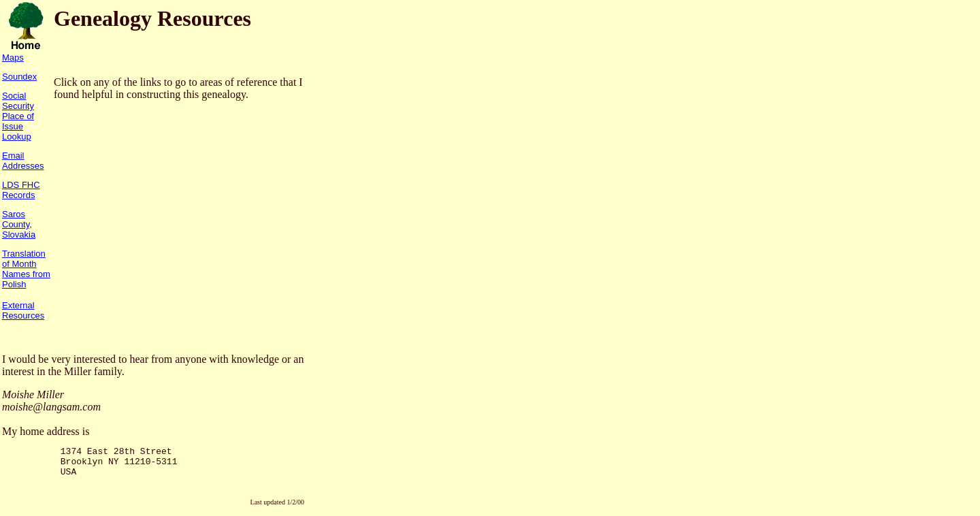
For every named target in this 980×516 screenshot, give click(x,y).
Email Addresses (23, 161)
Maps (13, 58)
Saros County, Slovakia (19, 224)
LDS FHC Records (21, 190)
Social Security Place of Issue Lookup (18, 116)
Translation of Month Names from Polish (26, 269)
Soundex (19, 77)
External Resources (23, 310)
